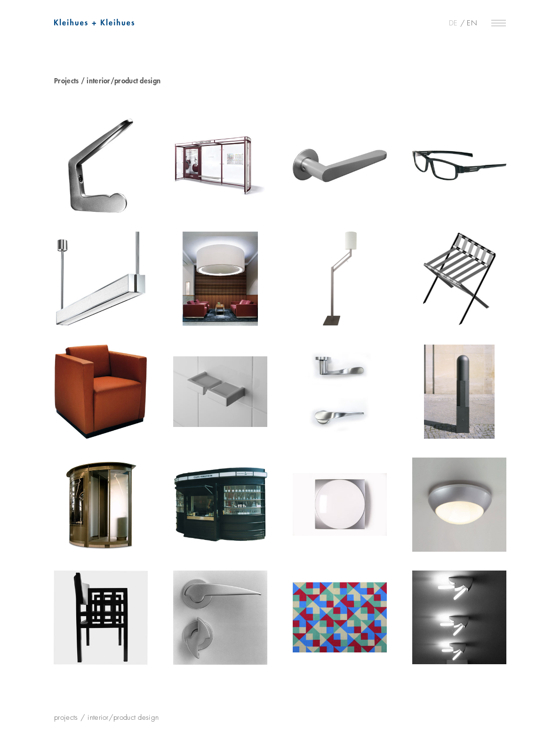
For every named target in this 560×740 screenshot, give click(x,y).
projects (66, 717)
